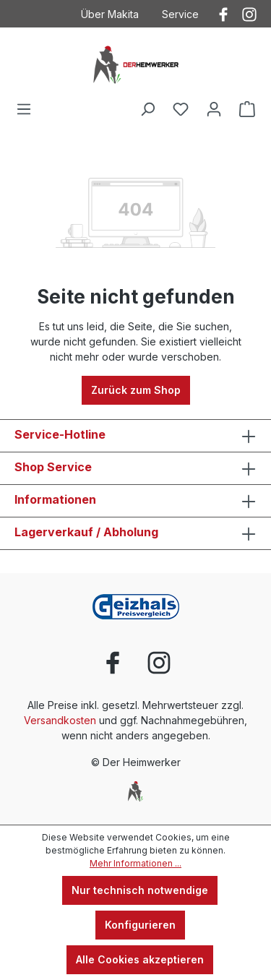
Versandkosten (60, 720)
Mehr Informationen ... (135, 863)
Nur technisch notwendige (140, 890)
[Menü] (24, 109)
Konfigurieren (140, 925)
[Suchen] (147, 109)
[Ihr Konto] (214, 109)
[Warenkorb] (247, 109)
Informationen (55, 499)
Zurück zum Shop (136, 390)
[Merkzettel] (181, 109)
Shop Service (53, 467)
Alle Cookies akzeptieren (140, 959)
